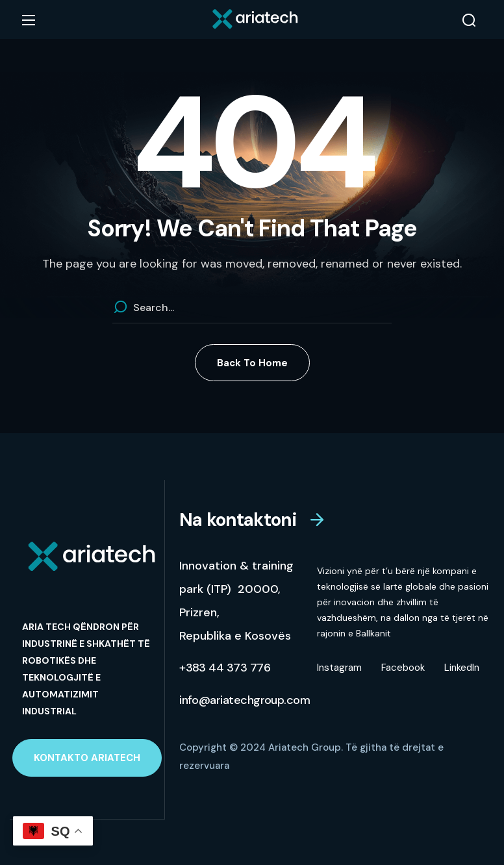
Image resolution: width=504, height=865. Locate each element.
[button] (469, 20)
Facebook (403, 668)
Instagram (339, 668)
